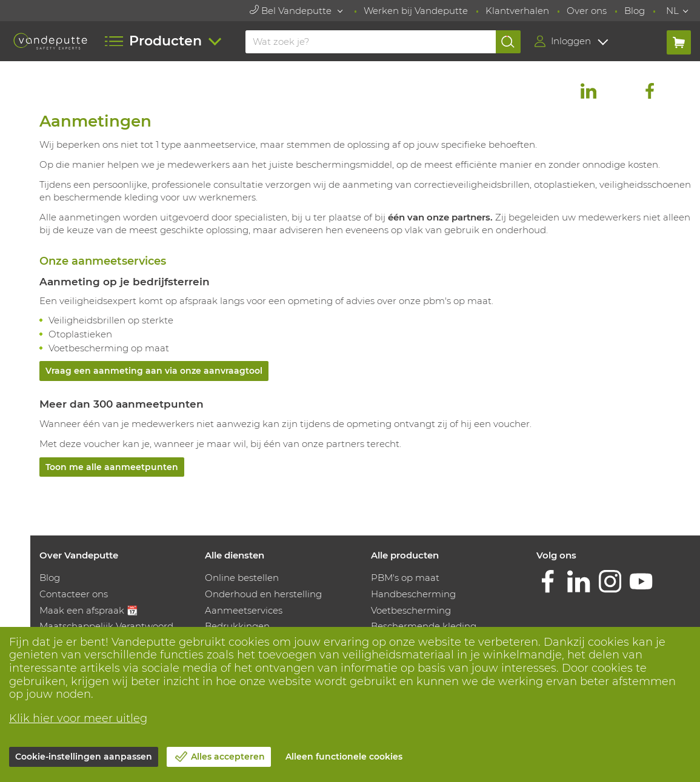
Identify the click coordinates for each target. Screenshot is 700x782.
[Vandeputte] (50, 41)
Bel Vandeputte (292, 11)
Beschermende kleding (424, 626)
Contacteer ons (74, 594)
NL (672, 11)
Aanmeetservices (244, 610)
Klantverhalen (517, 11)
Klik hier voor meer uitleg (78, 718)
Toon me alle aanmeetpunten (112, 467)
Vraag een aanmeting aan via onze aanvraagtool (154, 371)
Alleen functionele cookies (344, 757)
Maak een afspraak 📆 (89, 610)
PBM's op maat (405, 578)
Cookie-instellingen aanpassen (84, 757)
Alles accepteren (228, 757)
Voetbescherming (411, 610)
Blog (635, 11)
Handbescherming (413, 594)
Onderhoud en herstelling (263, 594)
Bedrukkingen (237, 626)
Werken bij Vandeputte (416, 11)
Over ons (587, 11)
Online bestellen (242, 578)
